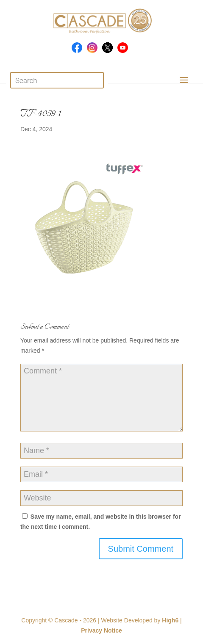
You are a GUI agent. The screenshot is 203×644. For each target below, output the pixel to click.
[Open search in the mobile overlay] (57, 80)
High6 (170, 620)
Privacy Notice (101, 630)
